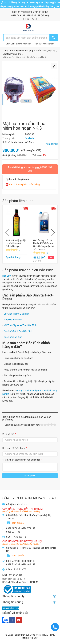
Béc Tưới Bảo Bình (13, 337)
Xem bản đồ (18, 523)
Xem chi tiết (52, 144)
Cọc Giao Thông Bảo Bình (16, 314)
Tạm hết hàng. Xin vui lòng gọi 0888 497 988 (30, 169)
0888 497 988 (19, 12)
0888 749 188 (18, 16)
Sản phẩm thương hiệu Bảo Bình (28, 270)
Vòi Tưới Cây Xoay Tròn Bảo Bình (20, 325)
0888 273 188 (34, 12)
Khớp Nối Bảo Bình (13, 320)
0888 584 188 (34, 16)
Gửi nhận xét (30, 476)
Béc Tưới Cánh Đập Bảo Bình (18, 331)
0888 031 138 (13, 532)
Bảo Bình (7, 276)
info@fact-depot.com (17, 504)
